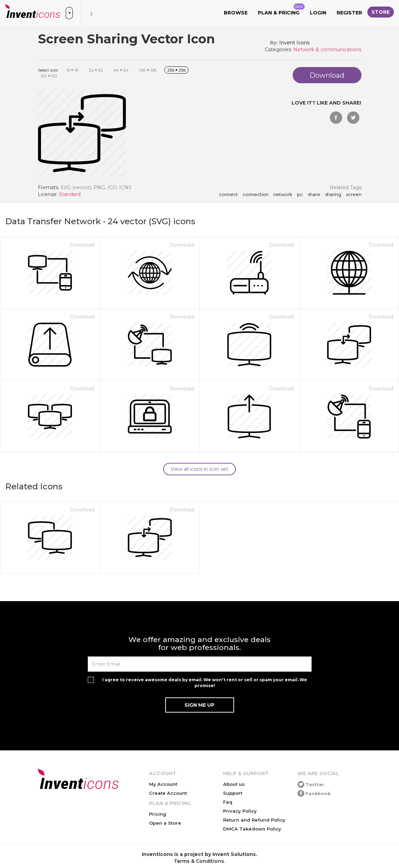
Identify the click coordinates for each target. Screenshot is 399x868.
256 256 (176, 70)
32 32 (96, 70)
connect (228, 195)
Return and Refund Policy (254, 820)
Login (318, 13)
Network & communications (327, 50)
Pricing (158, 814)
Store (381, 12)
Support (233, 793)
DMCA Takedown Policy (252, 829)
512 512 (49, 76)
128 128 (148, 70)
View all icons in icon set (199, 469)
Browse (236, 13)
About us (234, 784)
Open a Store (165, 823)
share (314, 195)
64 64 (121, 70)
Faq (228, 802)
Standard (70, 194)
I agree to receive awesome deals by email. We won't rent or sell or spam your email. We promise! (205, 683)
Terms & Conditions (199, 861)
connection (256, 195)
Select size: (48, 70)
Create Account (168, 793)
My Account (163, 784)
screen (354, 195)
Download (82, 245)
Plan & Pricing (281, 10)
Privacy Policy (240, 811)
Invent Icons (294, 43)
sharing (333, 195)
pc (300, 195)
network (283, 195)
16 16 (72, 70)
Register (349, 13)
